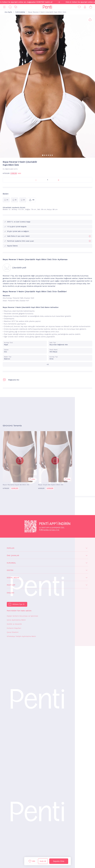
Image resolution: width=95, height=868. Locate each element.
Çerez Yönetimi (13, 632)
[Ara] (10, 7)
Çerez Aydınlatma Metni (16, 620)
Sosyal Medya (13, 578)
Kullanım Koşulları (14, 628)
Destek (10, 570)
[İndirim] (16, 7)
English (10, 593)
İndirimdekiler (20, 12)
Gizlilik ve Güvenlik (14, 624)
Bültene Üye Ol (19, 604)
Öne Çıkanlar (13, 556)
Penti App (11, 585)
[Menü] (4, 7)
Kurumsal (11, 563)
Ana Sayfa (8, 12)
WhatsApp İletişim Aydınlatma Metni (21, 636)
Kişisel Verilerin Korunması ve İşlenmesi (22, 616)
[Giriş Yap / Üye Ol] (85, 7)
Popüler (11, 548)
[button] (43, 155)
